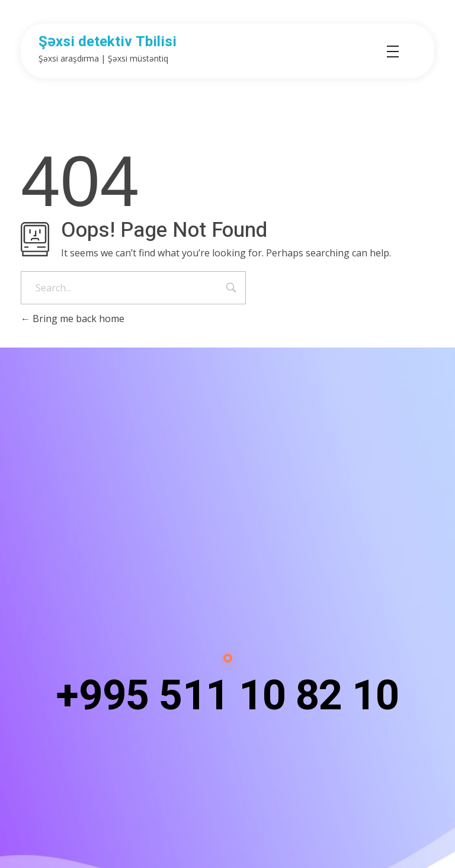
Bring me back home (73, 319)
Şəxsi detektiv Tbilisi (108, 42)
